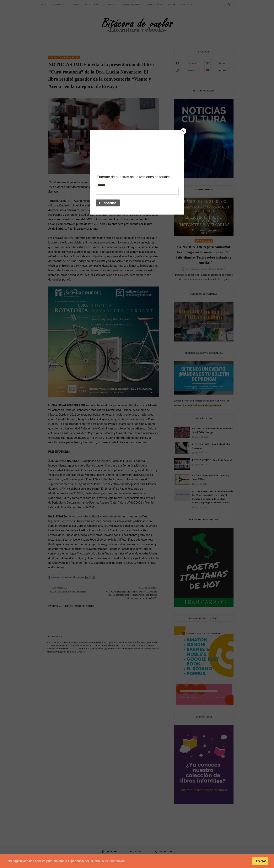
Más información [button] (113, 861)
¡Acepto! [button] (260, 861)
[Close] (183, 131)
